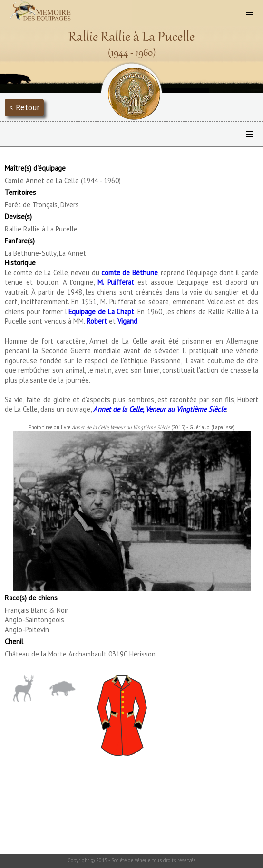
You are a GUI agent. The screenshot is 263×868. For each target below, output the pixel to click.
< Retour (24, 107)
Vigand (127, 321)
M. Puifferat (116, 282)
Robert (97, 321)
